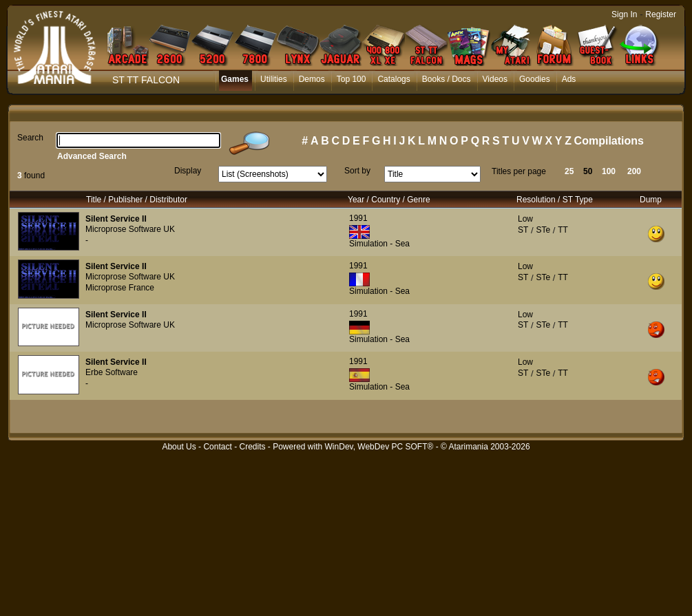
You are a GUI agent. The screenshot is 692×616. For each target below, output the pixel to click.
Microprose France (120, 288)
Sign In (624, 14)
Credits (252, 447)
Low (525, 219)
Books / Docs (447, 79)
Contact (217, 447)
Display (188, 171)
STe (543, 230)
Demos (312, 79)
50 (588, 171)
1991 (358, 218)
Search (30, 138)
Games (235, 79)
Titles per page (519, 171)
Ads (569, 79)
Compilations (609, 141)
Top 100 (352, 79)
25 (569, 171)
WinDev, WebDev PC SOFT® (379, 447)
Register (661, 14)
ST (523, 230)
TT (563, 230)
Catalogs (394, 79)
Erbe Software (112, 372)
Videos (495, 79)
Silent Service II (116, 219)
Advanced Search (92, 156)
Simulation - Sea (379, 244)
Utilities (274, 79)
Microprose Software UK (130, 229)
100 (609, 171)
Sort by (357, 171)
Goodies (535, 79)
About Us (179, 447)
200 (634, 171)
